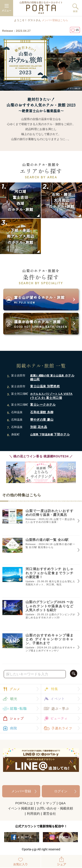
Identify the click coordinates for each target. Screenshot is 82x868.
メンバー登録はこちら (55, 20)
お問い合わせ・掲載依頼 (55, 808)
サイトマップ (46, 803)
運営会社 (49, 814)
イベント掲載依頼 (21, 808)
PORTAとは (24, 803)
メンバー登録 (21, 791)
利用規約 (33, 814)
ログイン (61, 791)
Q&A (62, 803)
